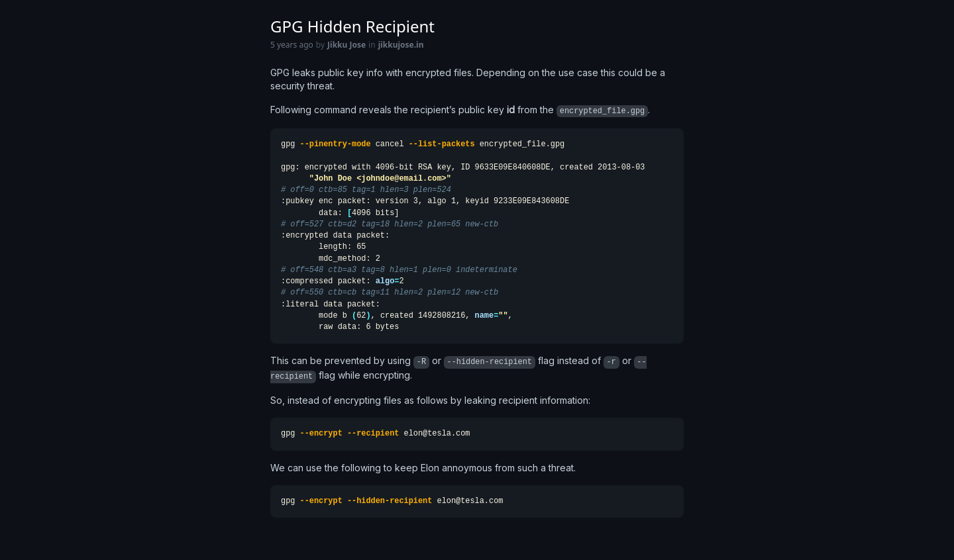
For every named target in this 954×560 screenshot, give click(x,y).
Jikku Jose (346, 45)
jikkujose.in (401, 45)
